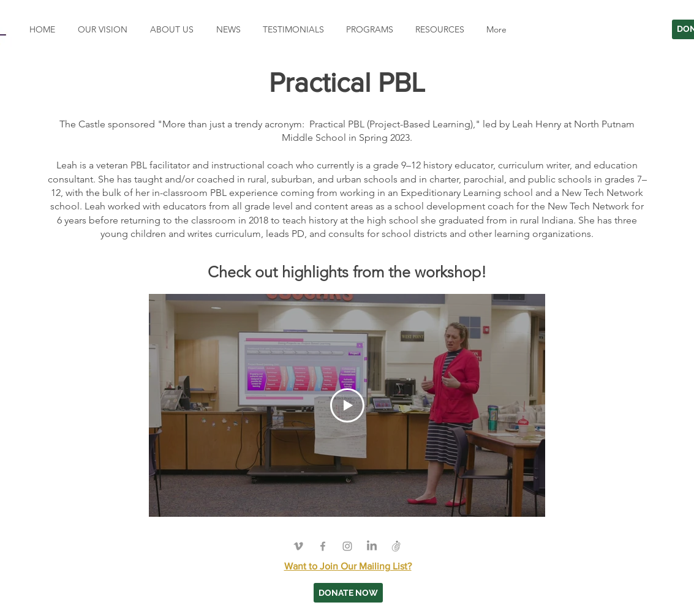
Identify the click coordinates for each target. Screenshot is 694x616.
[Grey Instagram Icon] (347, 546)
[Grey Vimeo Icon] (298, 546)
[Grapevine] (396, 546)
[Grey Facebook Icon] (323, 546)
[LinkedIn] (372, 546)
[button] (368, 29)
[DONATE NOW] (348, 593)
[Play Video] (347, 405)
